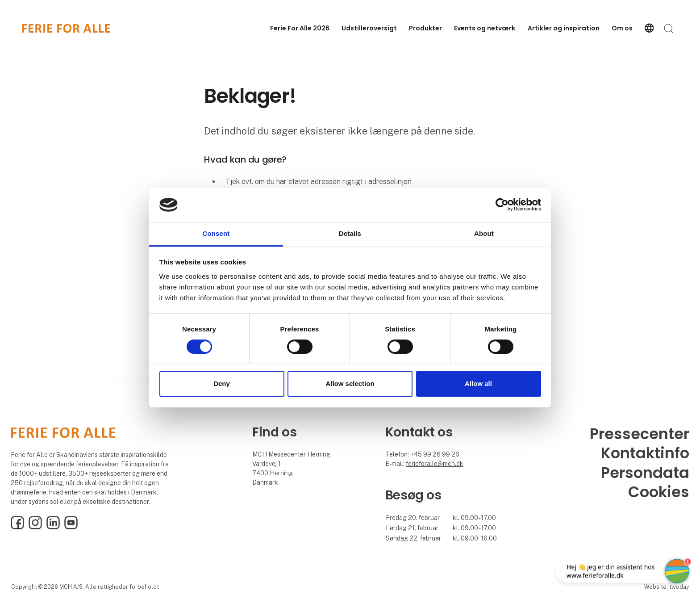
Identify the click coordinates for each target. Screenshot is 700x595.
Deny (222, 383)
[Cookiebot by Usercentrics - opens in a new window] (502, 205)
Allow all (478, 383)
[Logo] (66, 28)
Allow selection (350, 383)
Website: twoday (667, 587)
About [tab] (484, 233)
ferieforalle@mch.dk (435, 464)
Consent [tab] (216, 233)
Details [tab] (350, 233)
